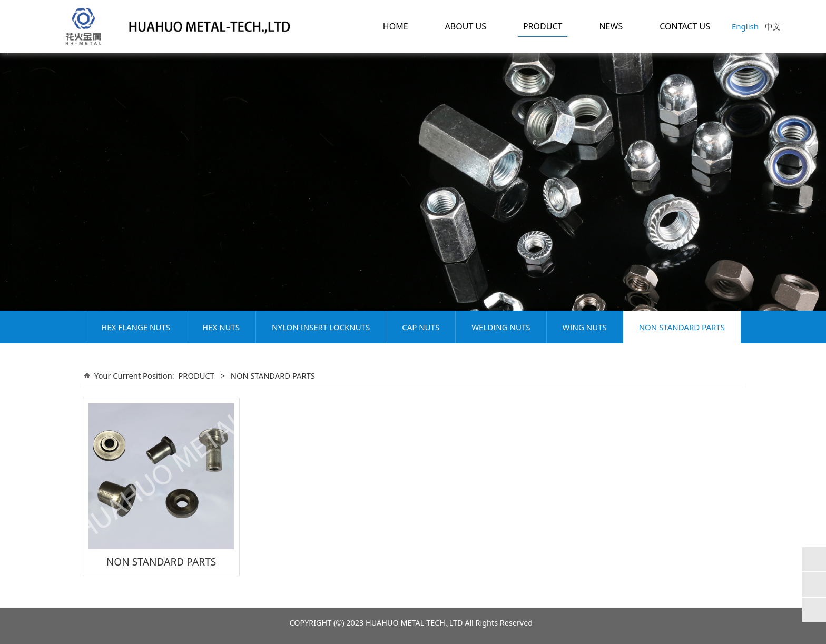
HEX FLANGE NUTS (136, 327)
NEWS (611, 26)
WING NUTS (585, 327)
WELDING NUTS (501, 327)
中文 (773, 26)
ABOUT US (466, 26)
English (745, 26)
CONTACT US (685, 26)
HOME (396, 26)
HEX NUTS (221, 327)
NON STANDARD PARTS (682, 327)
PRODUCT (543, 26)
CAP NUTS (421, 327)
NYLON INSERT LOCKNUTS (321, 327)
